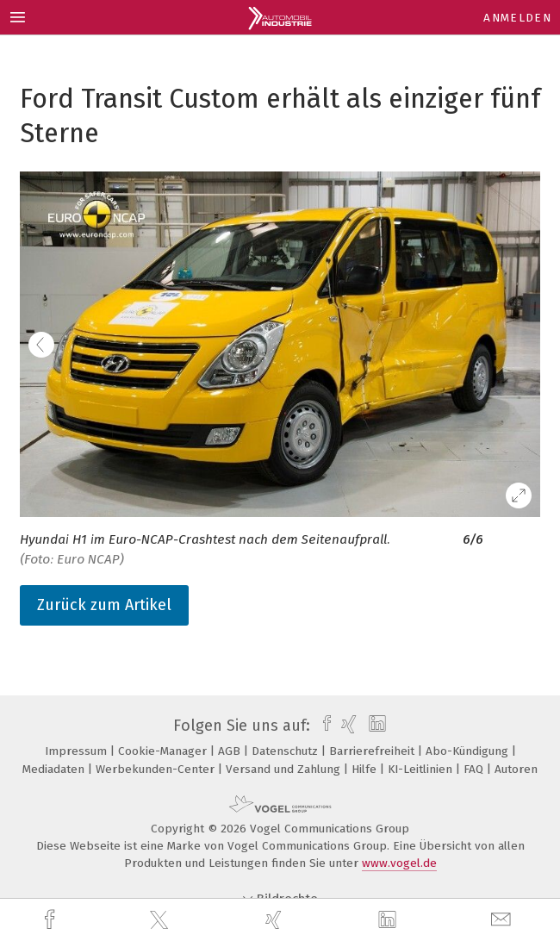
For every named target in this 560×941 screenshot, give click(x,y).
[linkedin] (389, 920)
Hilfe (366, 769)
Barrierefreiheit (373, 751)
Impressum (78, 751)
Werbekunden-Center (157, 769)
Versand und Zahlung (285, 769)
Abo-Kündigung (469, 751)
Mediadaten (55, 769)
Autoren (516, 769)
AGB (231, 751)
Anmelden (517, 18)
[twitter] (161, 920)
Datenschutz (286, 751)
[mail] (503, 920)
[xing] (276, 920)
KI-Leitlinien (422, 769)
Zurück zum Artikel (104, 605)
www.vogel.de (399, 863)
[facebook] (52, 920)
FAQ (475, 769)
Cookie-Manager (164, 751)
